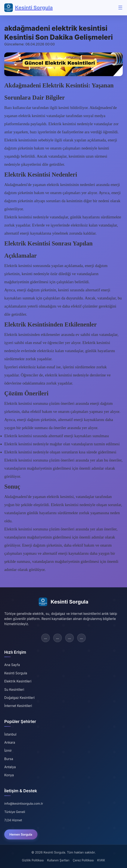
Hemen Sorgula (21, 834)
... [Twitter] (58, 638)
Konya (9, 775)
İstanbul (10, 734)
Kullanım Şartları (58, 860)
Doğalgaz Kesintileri (19, 698)
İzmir (8, 751)
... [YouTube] (81, 638)
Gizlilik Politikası (33, 860)
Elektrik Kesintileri (18, 681)
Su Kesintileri (14, 690)
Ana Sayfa (12, 665)
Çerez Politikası (83, 860)
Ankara (10, 742)
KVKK (101, 860)
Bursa (9, 759)
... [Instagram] (69, 638)
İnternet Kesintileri (18, 706)
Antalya (10, 767)
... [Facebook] (46, 638)
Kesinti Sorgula (16, 673)
